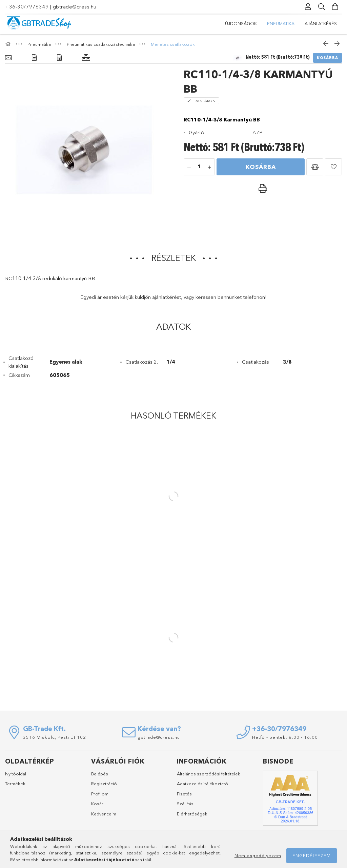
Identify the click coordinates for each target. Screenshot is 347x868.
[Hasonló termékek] (86, 58)
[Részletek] (34, 58)
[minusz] (189, 167)
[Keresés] (322, 7)
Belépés (100, 774)
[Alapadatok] (8, 58)
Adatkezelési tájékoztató (202, 784)
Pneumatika (281, 23)
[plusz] (209, 167)
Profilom (100, 794)
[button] (315, 167)
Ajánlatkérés (321, 23)
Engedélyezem (312, 855)
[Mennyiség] (199, 167)
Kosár (97, 804)
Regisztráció (104, 784)
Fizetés (184, 794)
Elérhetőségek (192, 814)
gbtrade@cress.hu (75, 7)
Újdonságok (241, 23)
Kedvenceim (104, 814)
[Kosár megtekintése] (335, 7)
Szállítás (185, 804)
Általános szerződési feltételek (209, 774)
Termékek (15, 784)
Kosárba (328, 58)
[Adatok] (59, 58)
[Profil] (308, 7)
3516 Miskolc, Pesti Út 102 (55, 737)
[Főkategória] (9, 44)
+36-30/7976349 (27, 7)
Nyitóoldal (16, 774)
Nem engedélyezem (258, 855)
